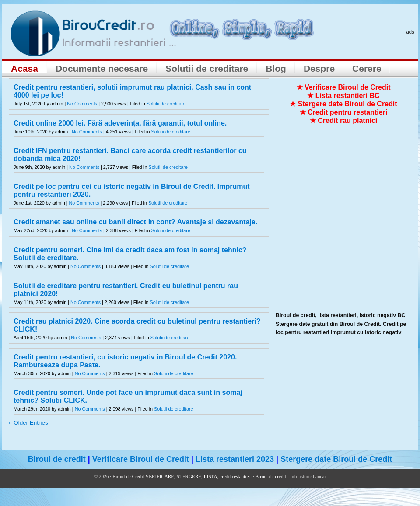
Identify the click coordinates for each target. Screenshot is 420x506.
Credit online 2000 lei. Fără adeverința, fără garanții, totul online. (120, 123)
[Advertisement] (87, 225)
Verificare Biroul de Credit (141, 459)
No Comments (82, 104)
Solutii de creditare (207, 68)
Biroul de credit (57, 459)
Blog (276, 68)
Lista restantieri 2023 (235, 459)
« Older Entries (28, 423)
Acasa (24, 68)
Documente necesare (102, 68)
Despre (319, 68)
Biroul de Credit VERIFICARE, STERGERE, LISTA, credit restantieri (182, 476)
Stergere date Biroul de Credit (336, 459)
